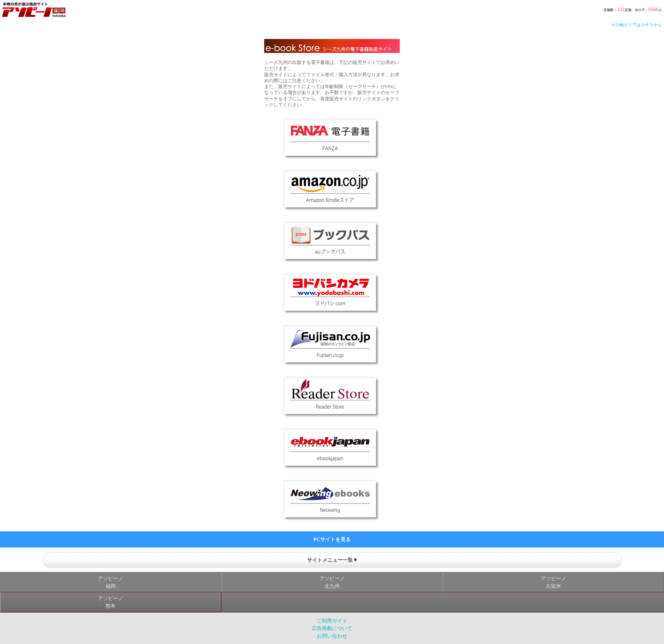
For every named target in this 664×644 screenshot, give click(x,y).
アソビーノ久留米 (553, 582)
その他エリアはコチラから (636, 25)
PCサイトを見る (332, 539)
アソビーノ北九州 (332, 582)
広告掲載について (332, 628)
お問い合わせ (332, 636)
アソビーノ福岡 (111, 582)
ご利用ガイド (332, 621)
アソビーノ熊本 (111, 602)
